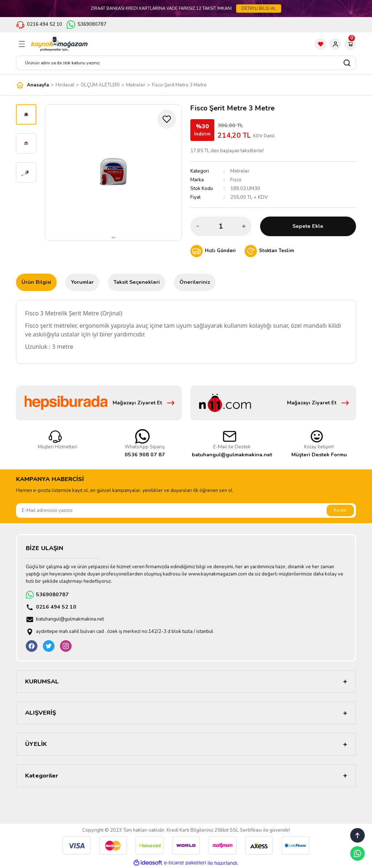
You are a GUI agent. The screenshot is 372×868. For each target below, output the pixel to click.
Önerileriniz (195, 282)
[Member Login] (335, 44)
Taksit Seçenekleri (137, 282)
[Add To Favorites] (167, 119)
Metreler (240, 171)
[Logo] (59, 44)
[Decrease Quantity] (198, 226)
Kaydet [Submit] (340, 510)
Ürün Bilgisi (36, 282)
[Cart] (350, 44)
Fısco (236, 180)
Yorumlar (82, 282)
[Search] (186, 63)
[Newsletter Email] (186, 510)
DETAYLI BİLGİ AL (259, 8)
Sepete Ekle (308, 226)
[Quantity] (221, 226)
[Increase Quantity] (244, 226)
